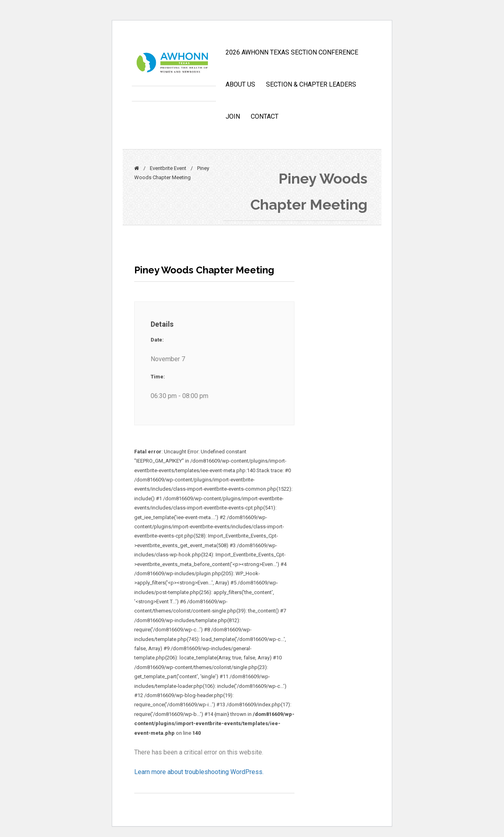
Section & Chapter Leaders (311, 84)
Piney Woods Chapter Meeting (204, 270)
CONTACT (265, 116)
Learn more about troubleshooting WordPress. (199, 772)
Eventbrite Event (168, 168)
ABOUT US (240, 84)
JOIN (233, 116)
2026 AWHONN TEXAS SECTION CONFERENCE (292, 52)
